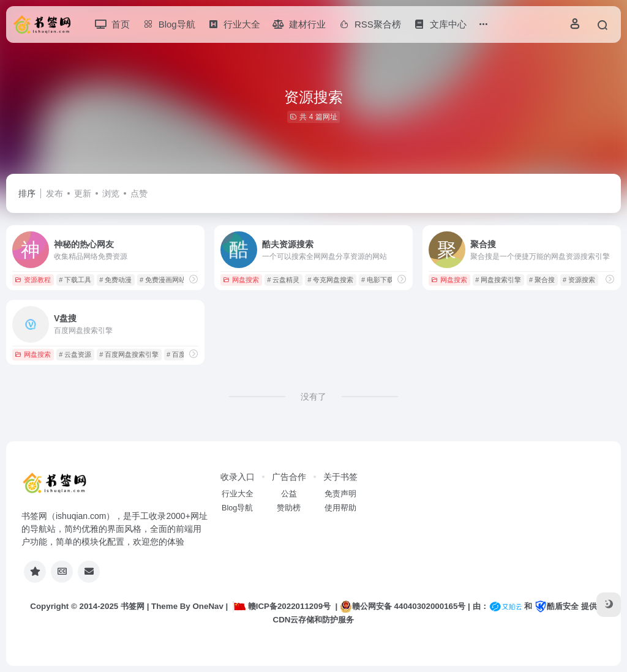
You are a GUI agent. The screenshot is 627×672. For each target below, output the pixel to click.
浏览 (111, 193)
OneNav (208, 606)
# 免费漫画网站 (163, 280)
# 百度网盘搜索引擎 (129, 354)
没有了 (313, 397)
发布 (54, 193)
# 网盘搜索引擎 (498, 280)
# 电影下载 (377, 280)
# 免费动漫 (115, 280)
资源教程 (33, 280)
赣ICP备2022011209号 (282, 606)
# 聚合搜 (542, 280)
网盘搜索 (241, 280)
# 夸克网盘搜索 (330, 280)
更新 (83, 193)
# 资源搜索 (579, 280)
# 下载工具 (75, 280)
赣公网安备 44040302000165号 (403, 607)
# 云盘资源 (75, 354)
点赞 (139, 193)
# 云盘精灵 (283, 280)
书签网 (133, 606)
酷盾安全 (557, 606)
